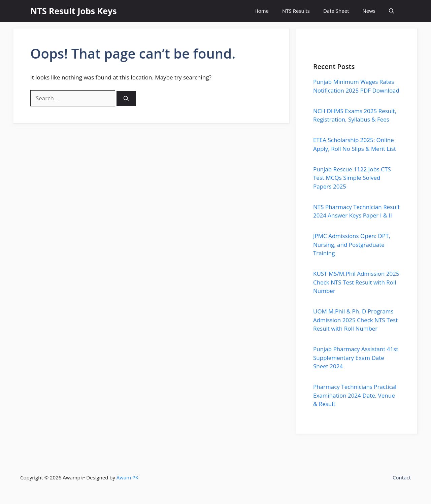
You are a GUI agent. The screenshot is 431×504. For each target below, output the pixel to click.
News (369, 11)
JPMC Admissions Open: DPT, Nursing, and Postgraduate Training (352, 244)
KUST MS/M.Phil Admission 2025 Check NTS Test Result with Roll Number (356, 282)
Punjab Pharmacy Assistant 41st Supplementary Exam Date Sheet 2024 (356, 358)
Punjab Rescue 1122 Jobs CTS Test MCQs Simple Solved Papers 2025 (352, 178)
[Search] (126, 98)
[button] (391, 11)
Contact (402, 477)
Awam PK (127, 477)
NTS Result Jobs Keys (74, 11)
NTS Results (296, 11)
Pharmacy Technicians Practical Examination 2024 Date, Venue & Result (355, 395)
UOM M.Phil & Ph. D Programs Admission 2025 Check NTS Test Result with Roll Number (355, 320)
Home (262, 11)
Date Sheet (336, 11)
